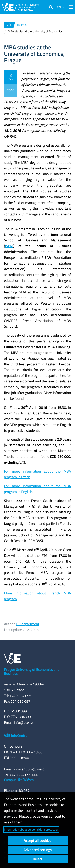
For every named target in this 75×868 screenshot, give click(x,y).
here (28, 399)
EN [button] (59, 7)
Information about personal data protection (31, 829)
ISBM (9, 246)
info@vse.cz (23, 723)
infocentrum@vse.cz (30, 769)
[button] (51, 7)
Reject (37, 859)
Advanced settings (38, 850)
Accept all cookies (37, 841)
